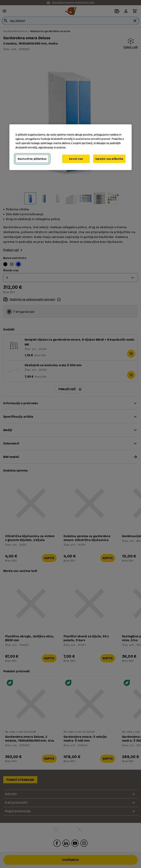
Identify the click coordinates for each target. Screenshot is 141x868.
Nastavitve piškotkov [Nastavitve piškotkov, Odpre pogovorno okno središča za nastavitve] (32, 159)
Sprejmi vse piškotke (109, 159)
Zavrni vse (76, 159)
